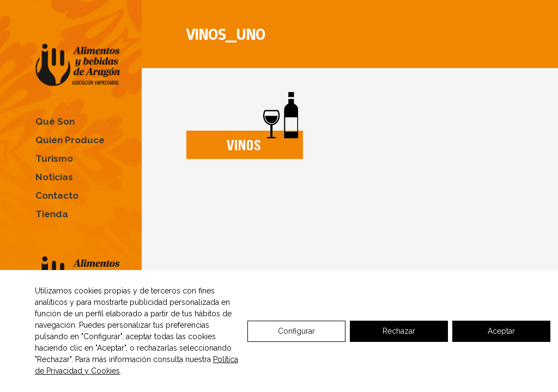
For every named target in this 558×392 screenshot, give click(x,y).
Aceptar (501, 331)
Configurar (296, 331)
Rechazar (399, 331)
